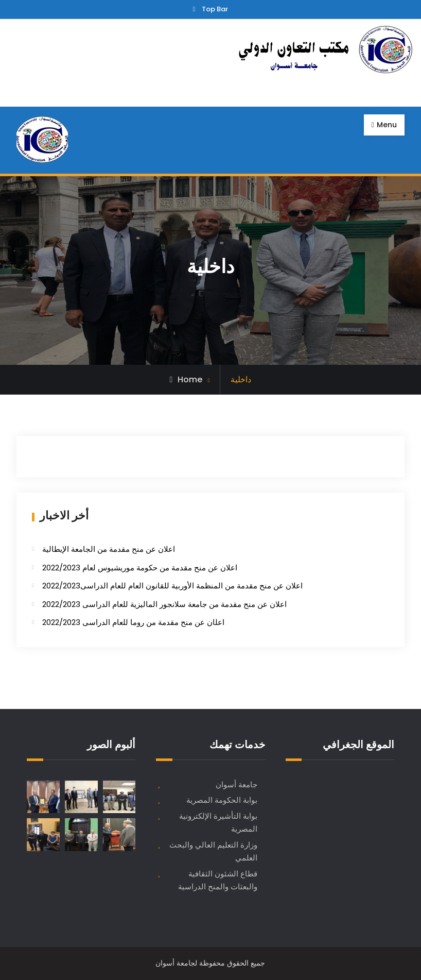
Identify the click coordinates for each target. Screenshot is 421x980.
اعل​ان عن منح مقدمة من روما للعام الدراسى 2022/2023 (133, 622)
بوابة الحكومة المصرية (222, 800)
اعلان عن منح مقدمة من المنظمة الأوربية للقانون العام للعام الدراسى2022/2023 (172, 586)
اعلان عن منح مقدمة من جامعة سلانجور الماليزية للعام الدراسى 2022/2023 (164, 604)
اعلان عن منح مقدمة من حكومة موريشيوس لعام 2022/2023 (140, 568)
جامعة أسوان (236, 784)
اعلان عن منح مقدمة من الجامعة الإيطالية (109, 549)
